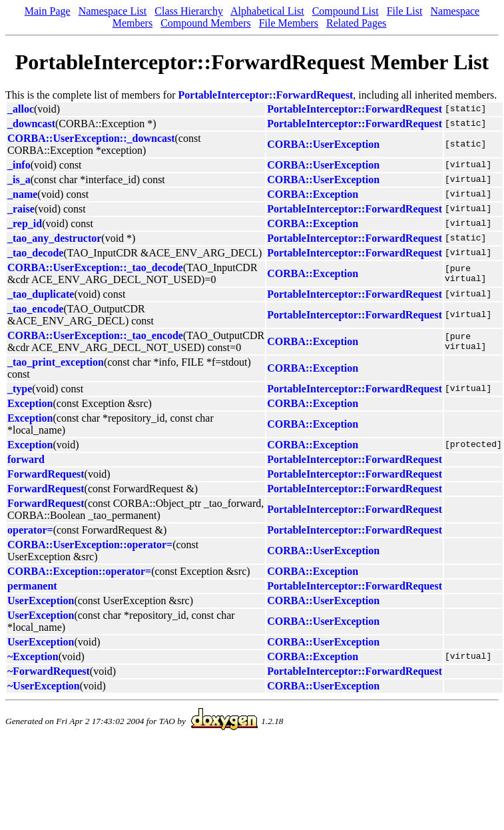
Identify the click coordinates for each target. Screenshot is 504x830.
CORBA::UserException (323, 144)
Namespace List (113, 11)
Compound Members (206, 23)
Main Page (48, 11)
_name (22, 194)
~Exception (33, 656)
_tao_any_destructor (54, 238)
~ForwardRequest (49, 671)
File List (405, 11)
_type (20, 389)
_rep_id (25, 223)
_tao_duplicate (41, 294)
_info (19, 165)
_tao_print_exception (56, 362)
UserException (41, 601)
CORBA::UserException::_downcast (91, 138)
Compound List (346, 11)
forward (26, 459)
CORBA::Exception (313, 194)
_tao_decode (35, 253)
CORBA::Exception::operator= (79, 571)
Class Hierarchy (189, 11)
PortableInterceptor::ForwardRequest (266, 95)
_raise (21, 209)
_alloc (21, 109)
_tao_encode (35, 309)
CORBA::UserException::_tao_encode (95, 335)
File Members (289, 23)
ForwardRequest (46, 474)
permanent (32, 586)
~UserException (44, 686)
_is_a (19, 180)
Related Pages (356, 23)
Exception (30, 403)
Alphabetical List (267, 11)
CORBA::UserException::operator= (90, 545)
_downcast (31, 124)
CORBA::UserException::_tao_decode (95, 267)
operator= (30, 530)
